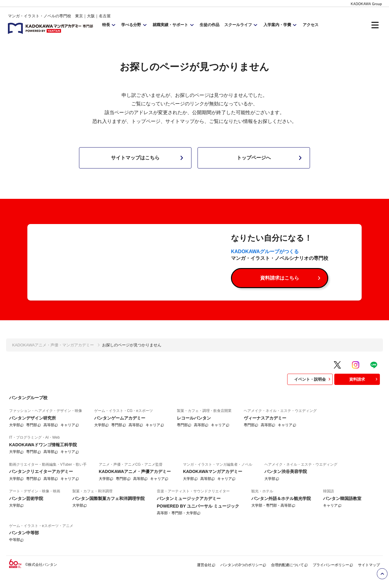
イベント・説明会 (313, 389)
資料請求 (364, 389)
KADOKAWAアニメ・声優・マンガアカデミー (53, 355)
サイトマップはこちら (148, 158)
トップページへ (270, 158)
